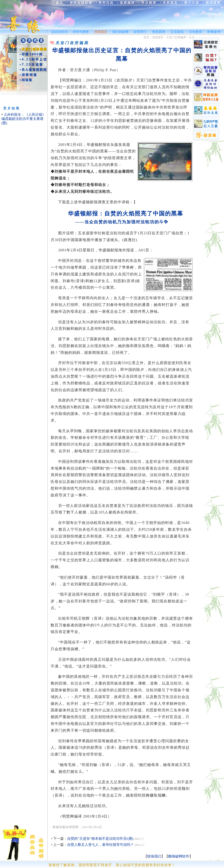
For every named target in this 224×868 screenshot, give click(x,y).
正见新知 (177, 32)
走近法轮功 (59, 32)
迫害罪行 (140, 32)
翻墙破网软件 (179, 856)
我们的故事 (120, 32)
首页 (146, 37)
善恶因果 (159, 32)
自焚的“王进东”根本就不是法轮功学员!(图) (100, 839)
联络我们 (154, 856)
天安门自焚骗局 (176, 37)
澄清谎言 (101, 32)
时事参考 (214, 32)
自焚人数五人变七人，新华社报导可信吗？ (100, 845)
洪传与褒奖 (81, 32)
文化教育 (196, 32)
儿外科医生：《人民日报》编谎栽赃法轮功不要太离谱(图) (24, 119)
